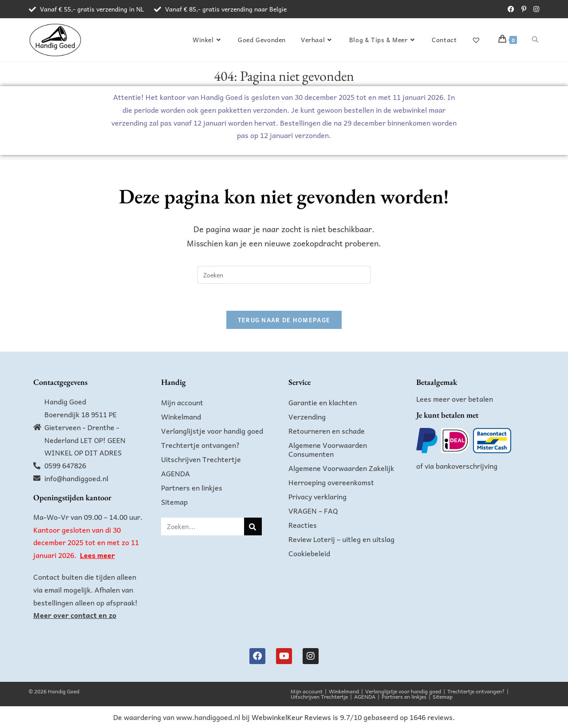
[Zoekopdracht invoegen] (284, 275)
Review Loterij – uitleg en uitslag (341, 539)
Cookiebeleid (309, 553)
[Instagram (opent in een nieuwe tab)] (534, 9)
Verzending (307, 416)
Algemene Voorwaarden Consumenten (328, 449)
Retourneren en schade (327, 431)
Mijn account (182, 402)
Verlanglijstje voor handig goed (212, 431)
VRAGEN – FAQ (313, 510)
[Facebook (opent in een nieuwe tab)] (511, 9)
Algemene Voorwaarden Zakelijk (341, 468)
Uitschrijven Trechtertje (201, 459)
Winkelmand (181, 416)
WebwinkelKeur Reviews (291, 717)
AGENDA (176, 473)
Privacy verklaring (318, 496)
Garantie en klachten (323, 402)
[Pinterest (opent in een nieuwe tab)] (524, 9)
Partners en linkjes (192, 487)
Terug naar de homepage (284, 320)
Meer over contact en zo (75, 615)
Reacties (303, 525)
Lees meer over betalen (455, 399)
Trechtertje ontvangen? (200, 445)
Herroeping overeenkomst (331, 482)
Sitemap (174, 502)
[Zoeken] (253, 526)
